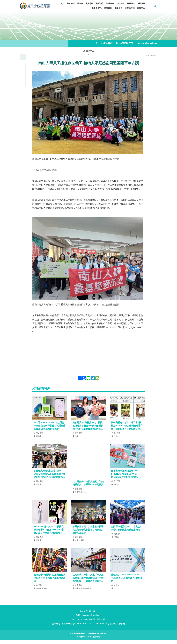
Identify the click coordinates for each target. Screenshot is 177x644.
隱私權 (103, 637)
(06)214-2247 (107, 43)
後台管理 (96, 641)
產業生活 (154, 56)
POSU (88, 641)
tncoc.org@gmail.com (147, 43)
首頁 (147, 56)
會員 (155, 6)
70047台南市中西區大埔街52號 (92, 623)
